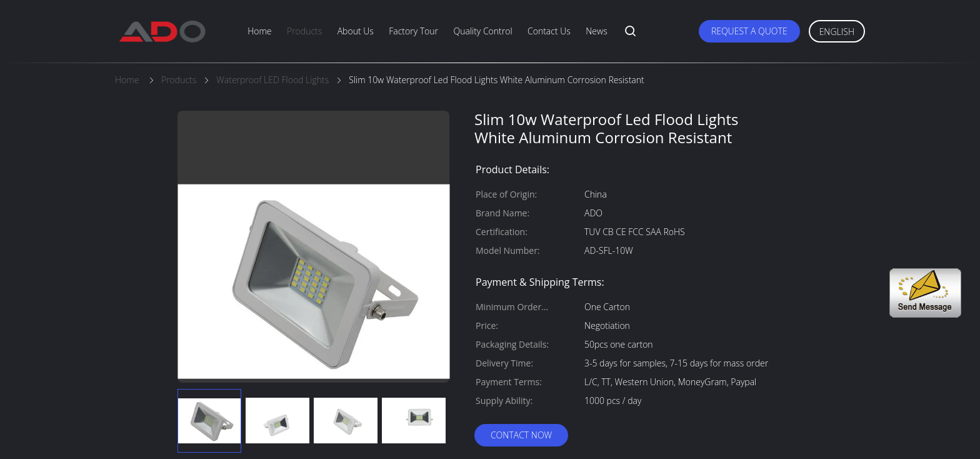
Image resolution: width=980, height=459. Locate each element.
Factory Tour (413, 31)
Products (304, 31)
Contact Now (521, 435)
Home (259, 31)
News (596, 31)
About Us (356, 31)
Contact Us (549, 31)
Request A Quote (749, 31)
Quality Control (482, 31)
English (837, 32)
